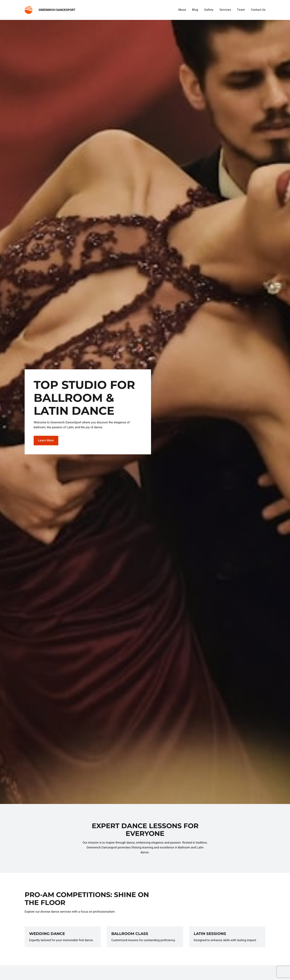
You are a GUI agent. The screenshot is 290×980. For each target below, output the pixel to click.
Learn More (46, 440)
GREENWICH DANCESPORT (57, 10)
